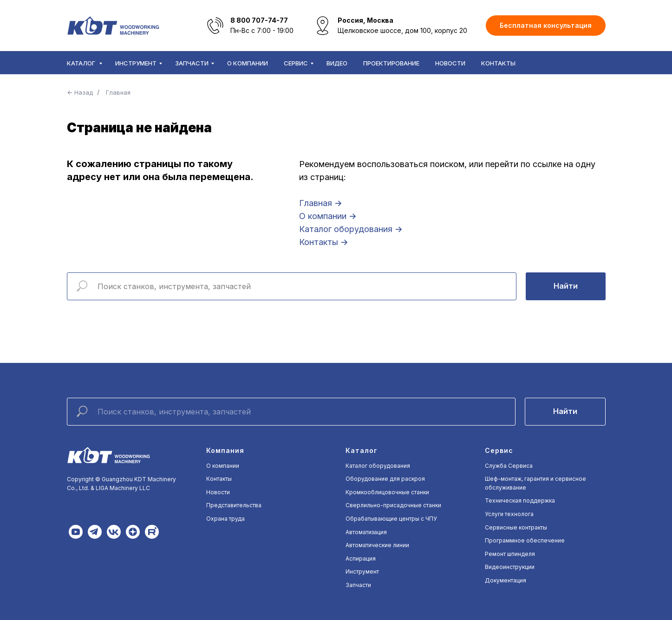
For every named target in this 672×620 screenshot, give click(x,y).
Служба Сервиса (509, 466)
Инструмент (136, 63)
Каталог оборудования (378, 466)
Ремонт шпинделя (510, 554)
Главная (118, 92)
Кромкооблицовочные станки (387, 492)
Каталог (82, 63)
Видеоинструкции (510, 567)
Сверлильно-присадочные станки (393, 505)
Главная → (321, 203)
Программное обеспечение (525, 540)
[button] (546, 26)
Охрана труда (225, 519)
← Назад (80, 92)
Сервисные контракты (516, 527)
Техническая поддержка (520, 501)
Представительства (234, 505)
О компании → (328, 216)
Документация (506, 580)
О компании (248, 63)
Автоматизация (366, 532)
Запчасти (192, 63)
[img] (76, 532)
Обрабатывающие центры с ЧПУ (391, 519)
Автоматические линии (377, 545)
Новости (450, 63)
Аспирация (361, 559)
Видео (337, 63)
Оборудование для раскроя (385, 479)
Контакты (498, 63)
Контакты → (324, 242)
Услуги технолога (509, 514)
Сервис (296, 63)
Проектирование (391, 63)
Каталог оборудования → (351, 229)
